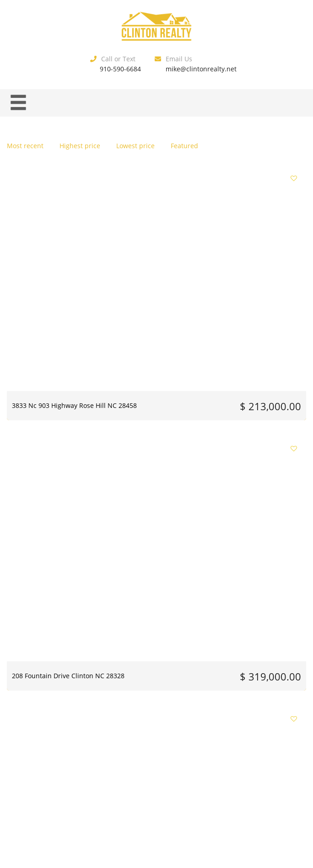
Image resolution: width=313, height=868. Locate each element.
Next (244, 739)
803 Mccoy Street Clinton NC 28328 (50, 661)
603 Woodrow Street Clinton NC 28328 (43, 525)
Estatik (175, 794)
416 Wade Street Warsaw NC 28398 (256, 253)
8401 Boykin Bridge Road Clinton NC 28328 (153, 661)
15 (214, 739)
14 (197, 739)
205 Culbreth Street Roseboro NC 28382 (145, 525)
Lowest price (135, 146)
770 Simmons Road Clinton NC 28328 (259, 389)
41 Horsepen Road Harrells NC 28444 (156, 389)
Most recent (25, 146)
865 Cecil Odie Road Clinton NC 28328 (248, 525)
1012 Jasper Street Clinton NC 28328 (52, 389)
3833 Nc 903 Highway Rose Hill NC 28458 (53, 253)
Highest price (80, 146)
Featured (184, 146)
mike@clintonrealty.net (201, 69)
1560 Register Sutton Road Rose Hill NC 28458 (258, 661)
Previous (67, 739)
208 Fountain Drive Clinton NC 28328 (156, 253)
